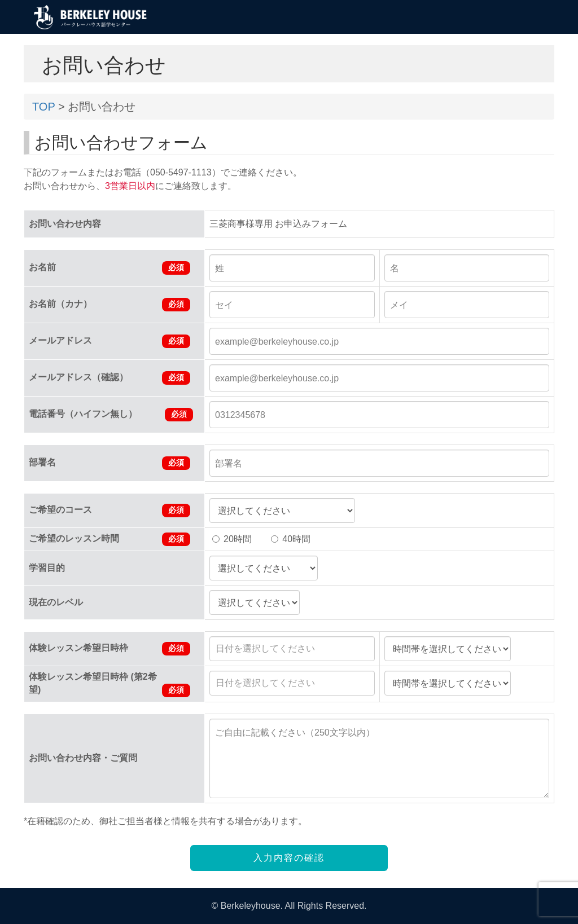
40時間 (291, 539)
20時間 (232, 539)
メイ (399, 305)
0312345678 (240, 415)
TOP (43, 107)
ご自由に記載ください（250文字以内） (295, 732)
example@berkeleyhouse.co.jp (277, 342)
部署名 (229, 463)
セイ (224, 305)
